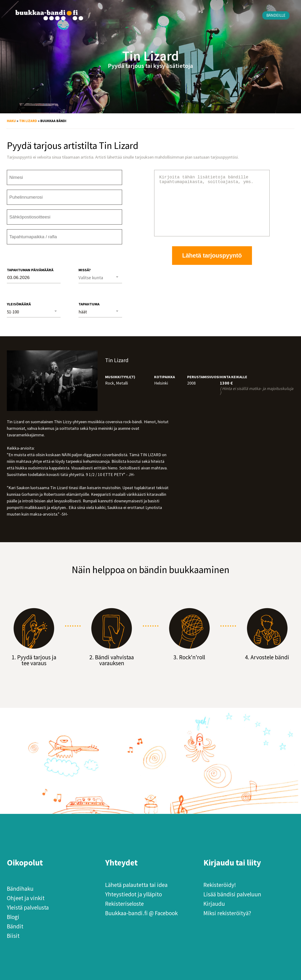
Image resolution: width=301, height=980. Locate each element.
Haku (11, 121)
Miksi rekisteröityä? (227, 913)
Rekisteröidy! (220, 885)
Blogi (13, 917)
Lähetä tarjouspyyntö (212, 267)
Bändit (15, 926)
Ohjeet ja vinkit (26, 898)
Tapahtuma (89, 304)
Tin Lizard (28, 121)
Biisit (13, 936)
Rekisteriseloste (124, 904)
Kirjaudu (214, 904)
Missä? (85, 270)
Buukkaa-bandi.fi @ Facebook (141, 913)
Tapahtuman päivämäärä (30, 270)
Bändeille (276, 15)
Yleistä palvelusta (28, 907)
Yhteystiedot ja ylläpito (134, 894)
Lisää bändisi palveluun (232, 894)
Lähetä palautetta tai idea (136, 885)
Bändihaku (20, 889)
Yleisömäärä (19, 304)
